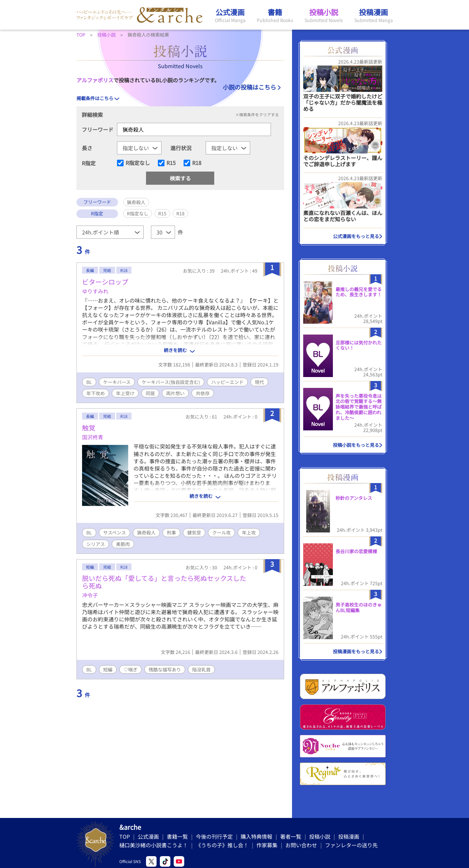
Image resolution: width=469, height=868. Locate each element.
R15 (171, 163)
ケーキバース (117, 382)
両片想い (175, 393)
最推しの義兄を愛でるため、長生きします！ (359, 292)
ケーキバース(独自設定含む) (171, 382)
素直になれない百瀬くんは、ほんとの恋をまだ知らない (343, 216)
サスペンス (115, 532)
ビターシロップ (105, 282)
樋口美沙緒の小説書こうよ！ (154, 845)
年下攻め (96, 393)
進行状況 (181, 148)
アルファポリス (95, 80)
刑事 (171, 532)
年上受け (125, 393)
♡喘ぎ (131, 669)
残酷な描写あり (165, 669)
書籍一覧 (177, 836)
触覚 (89, 428)
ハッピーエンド (227, 382)
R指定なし (138, 163)
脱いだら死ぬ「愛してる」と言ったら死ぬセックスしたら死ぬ (164, 582)
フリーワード (98, 129)
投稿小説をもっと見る (356, 445)
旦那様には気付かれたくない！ (359, 345)
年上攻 (249, 532)
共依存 (203, 393)
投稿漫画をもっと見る (356, 651)
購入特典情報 (256, 836)
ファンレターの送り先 (351, 845)
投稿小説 (320, 836)
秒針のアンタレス (354, 498)
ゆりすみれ (95, 291)
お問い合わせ (301, 845)
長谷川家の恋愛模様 (356, 551)
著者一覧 (291, 836)
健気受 (194, 532)
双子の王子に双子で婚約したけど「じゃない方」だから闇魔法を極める (343, 102)
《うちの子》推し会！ (222, 845)
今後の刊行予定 (214, 836)
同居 (150, 393)
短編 (108, 669)
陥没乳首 (201, 669)
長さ (87, 148)
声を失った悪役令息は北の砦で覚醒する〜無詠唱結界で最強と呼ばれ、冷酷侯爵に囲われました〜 (359, 407)
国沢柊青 (93, 437)
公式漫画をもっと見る (356, 236)
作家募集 (267, 845)
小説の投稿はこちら (249, 87)
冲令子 (90, 595)
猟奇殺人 (146, 532)
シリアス (96, 544)
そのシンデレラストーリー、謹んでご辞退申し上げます (343, 161)
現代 (259, 382)
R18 (197, 163)
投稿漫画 (349, 836)
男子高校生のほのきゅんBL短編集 (359, 607)
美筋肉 (123, 544)
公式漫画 (148, 836)
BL (89, 382)
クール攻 (221, 532)
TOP (125, 836)
